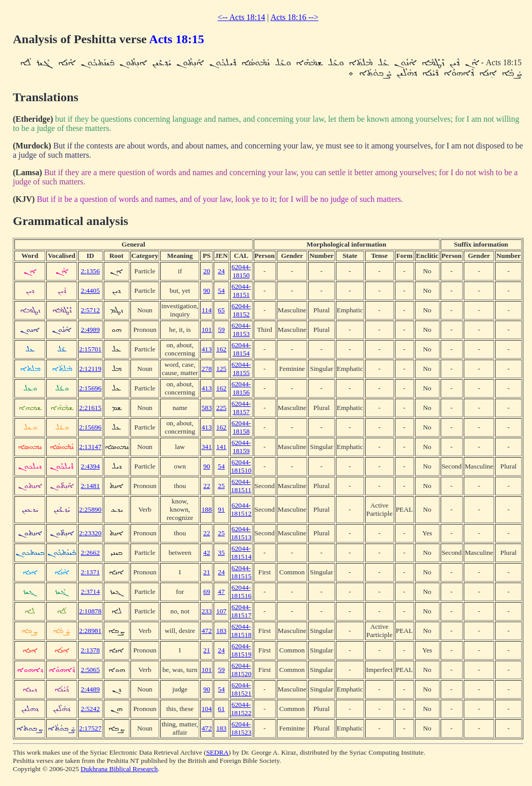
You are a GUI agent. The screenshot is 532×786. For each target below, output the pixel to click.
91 (221, 509)
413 (206, 349)
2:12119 (90, 369)
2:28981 (90, 631)
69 (207, 592)
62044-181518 (241, 631)
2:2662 (90, 553)
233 (206, 611)
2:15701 (90, 349)
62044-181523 (241, 728)
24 (221, 271)
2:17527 (90, 728)
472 (206, 631)
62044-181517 (241, 611)
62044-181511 (241, 486)
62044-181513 (241, 533)
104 (206, 709)
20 (207, 271)
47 (221, 592)
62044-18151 (241, 291)
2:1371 (90, 572)
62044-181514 (241, 553)
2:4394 (90, 466)
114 (207, 310)
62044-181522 (241, 709)
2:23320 (90, 533)
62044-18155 (241, 369)
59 (221, 330)
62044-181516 (241, 592)
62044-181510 (241, 466)
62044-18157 (241, 408)
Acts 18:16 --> (294, 17)
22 (207, 486)
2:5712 (90, 310)
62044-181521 (241, 689)
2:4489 (90, 689)
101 (206, 330)
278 (206, 369)
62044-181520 (241, 670)
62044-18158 (241, 427)
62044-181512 (241, 509)
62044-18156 (241, 388)
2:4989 (90, 330)
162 (221, 349)
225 (221, 408)
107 (221, 611)
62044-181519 (241, 650)
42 (207, 553)
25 (221, 486)
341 (206, 447)
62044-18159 (241, 447)
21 (207, 572)
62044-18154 (241, 349)
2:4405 (90, 291)
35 (221, 553)
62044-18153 (241, 330)
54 (221, 291)
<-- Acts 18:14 (242, 17)
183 (221, 631)
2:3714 (90, 592)
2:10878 (90, 611)
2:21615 (90, 408)
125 (221, 369)
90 (207, 291)
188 (206, 509)
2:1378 (90, 650)
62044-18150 (241, 271)
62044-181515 (241, 572)
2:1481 (90, 486)
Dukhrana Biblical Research (119, 769)
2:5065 (90, 670)
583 (206, 408)
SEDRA (217, 752)
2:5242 (90, 709)
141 (221, 447)
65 (221, 310)
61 (221, 709)
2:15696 (90, 388)
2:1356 (90, 271)
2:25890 (90, 509)
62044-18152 (241, 310)
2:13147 (90, 447)
